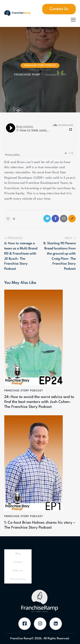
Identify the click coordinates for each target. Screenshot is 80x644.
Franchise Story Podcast (40, 65)
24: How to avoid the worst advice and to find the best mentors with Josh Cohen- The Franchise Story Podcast (39, 402)
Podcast (18, 562)
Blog (18, 554)
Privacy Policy (18, 579)
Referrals (18, 571)
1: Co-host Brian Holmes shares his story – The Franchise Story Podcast (40, 525)
